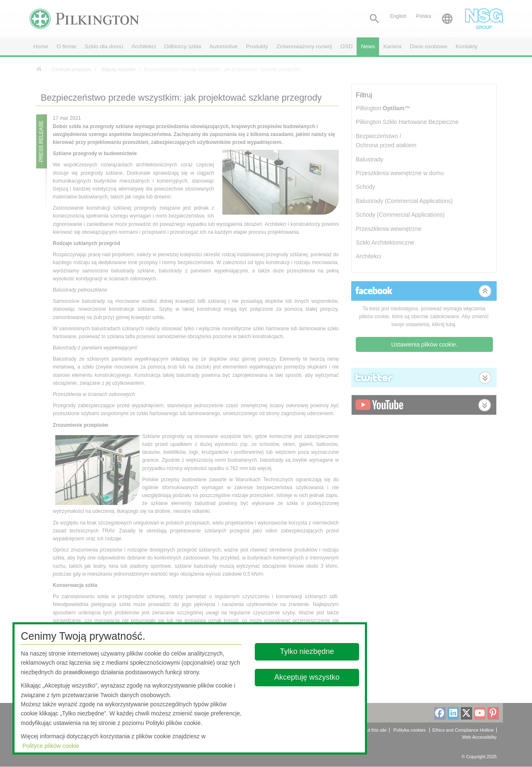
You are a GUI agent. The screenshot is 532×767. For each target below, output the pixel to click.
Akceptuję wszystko (307, 677)
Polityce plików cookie (51, 746)
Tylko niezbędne (307, 651)
